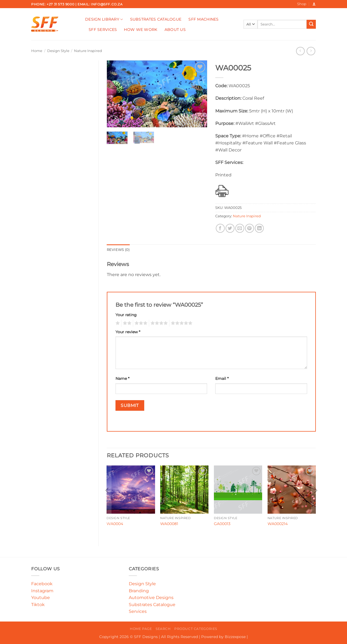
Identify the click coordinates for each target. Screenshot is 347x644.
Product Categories (196, 629)
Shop (302, 4)
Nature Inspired (88, 51)
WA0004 (115, 524)
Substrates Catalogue (156, 19)
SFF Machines (203, 19)
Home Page (141, 629)
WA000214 (278, 524)
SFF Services (103, 30)
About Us (175, 30)
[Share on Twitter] (230, 228)
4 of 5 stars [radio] (158, 323)
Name (122, 378)
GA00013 (222, 524)
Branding (139, 591)
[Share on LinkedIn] (259, 228)
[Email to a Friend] (240, 228)
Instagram (42, 591)
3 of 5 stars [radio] (140, 323)
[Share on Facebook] (220, 228)
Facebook (42, 584)
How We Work (141, 30)
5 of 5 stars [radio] (181, 323)
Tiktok (38, 605)
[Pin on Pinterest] (250, 228)
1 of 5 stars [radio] (117, 323)
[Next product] (300, 51)
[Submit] (311, 24)
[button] (314, 4)
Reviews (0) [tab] (118, 250)
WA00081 (169, 524)
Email (222, 378)
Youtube (41, 598)
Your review (128, 332)
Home (37, 51)
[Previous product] (311, 51)
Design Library (104, 19)
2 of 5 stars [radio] (126, 323)
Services (138, 611)
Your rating (126, 315)
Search (163, 629)
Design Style (58, 51)
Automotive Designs (151, 598)
